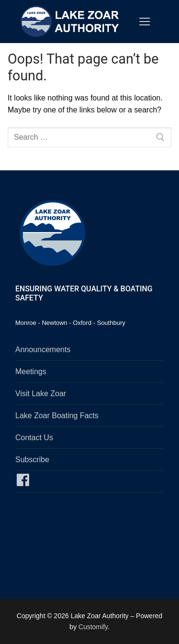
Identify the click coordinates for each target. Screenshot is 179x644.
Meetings (31, 372)
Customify (93, 627)
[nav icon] (145, 22)
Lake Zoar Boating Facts (57, 416)
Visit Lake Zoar (41, 394)
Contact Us (34, 438)
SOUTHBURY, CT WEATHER (89, 544)
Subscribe (32, 460)
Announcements (43, 350)
